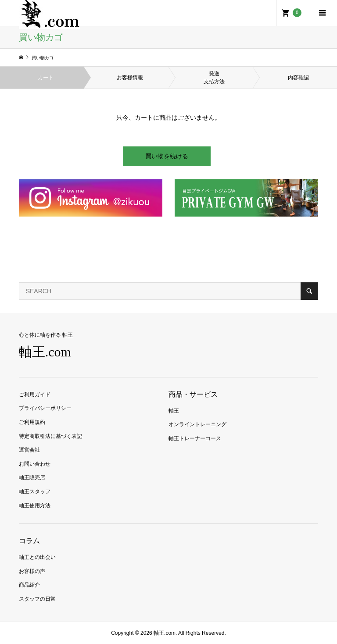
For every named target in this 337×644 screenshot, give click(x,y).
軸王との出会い (37, 557)
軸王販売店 (32, 477)
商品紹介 (29, 585)
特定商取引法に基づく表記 (50, 436)
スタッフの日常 (37, 599)
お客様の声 (32, 571)
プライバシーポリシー (45, 408)
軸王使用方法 (35, 505)
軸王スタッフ (35, 491)
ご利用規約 (32, 422)
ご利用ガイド (35, 395)
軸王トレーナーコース (195, 438)
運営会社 (29, 450)
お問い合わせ (35, 464)
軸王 (174, 411)
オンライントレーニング (197, 424)
